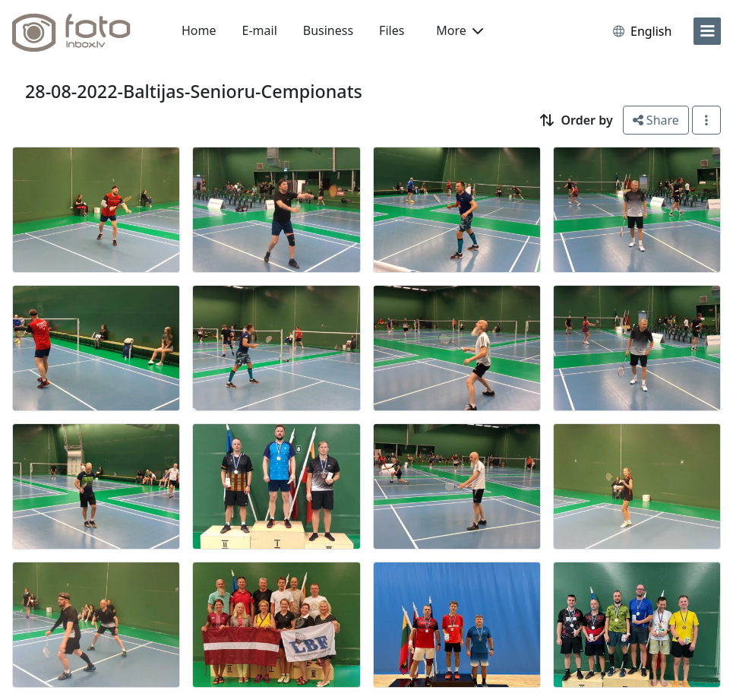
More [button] (460, 30)
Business (328, 30)
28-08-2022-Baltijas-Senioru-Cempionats (194, 91)
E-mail (260, 30)
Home (199, 30)
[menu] (707, 31)
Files (392, 30)
